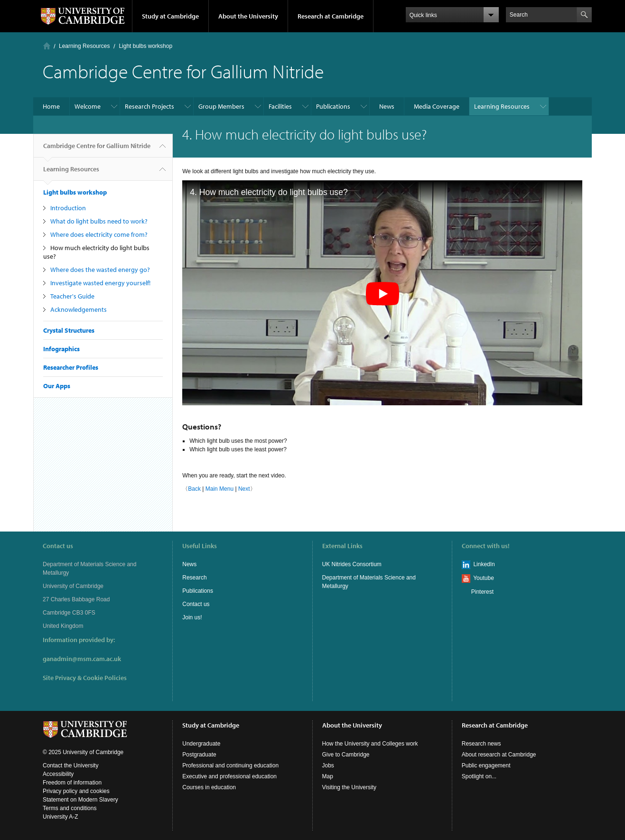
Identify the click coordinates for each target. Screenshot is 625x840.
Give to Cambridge (346, 755)
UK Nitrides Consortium (352, 564)
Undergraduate (201, 744)
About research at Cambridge (499, 755)
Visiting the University (350, 787)
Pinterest (482, 592)
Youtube (484, 578)
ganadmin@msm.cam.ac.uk (82, 659)
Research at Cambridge (331, 16)
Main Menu (219, 489)
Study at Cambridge (170, 16)
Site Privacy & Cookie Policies (85, 678)
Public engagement (486, 765)
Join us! (192, 617)
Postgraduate (199, 755)
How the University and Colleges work (370, 744)
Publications (333, 106)
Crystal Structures (69, 330)
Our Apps (57, 386)
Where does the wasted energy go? (100, 270)
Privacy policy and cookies (76, 791)
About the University (248, 16)
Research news (481, 744)
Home (47, 46)
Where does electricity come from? (99, 234)
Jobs (328, 765)
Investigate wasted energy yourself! (100, 283)
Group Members (221, 106)
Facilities (280, 106)
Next (244, 489)
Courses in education (209, 787)
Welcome (88, 106)
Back (194, 489)
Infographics (61, 349)
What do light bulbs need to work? (99, 221)
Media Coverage (437, 106)
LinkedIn (484, 564)
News (387, 106)
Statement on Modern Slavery (80, 800)
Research (194, 578)
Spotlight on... (479, 776)
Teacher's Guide (72, 296)
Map (328, 776)
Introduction (68, 208)
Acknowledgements (79, 309)
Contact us (196, 604)
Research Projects (149, 106)
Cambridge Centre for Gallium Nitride (97, 149)
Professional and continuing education (230, 765)
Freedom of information (72, 783)
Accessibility (58, 774)
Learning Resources (84, 46)
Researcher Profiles (71, 367)
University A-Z (61, 817)
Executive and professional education (229, 776)
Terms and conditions (70, 808)
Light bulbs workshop (145, 46)
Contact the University (70, 765)
